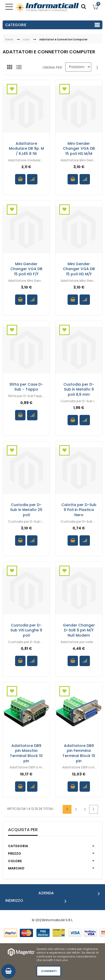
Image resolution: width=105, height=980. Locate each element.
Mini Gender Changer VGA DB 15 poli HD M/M (79, 148)
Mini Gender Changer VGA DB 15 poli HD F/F (26, 269)
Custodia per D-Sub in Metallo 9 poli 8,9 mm (79, 389)
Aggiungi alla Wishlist (12, 89)
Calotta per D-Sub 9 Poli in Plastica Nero (79, 510)
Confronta (32, 179)
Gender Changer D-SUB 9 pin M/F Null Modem (79, 630)
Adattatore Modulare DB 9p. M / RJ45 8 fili (26, 148)
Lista (20, 68)
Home (9, 40)
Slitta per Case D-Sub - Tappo (26, 387)
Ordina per (52, 67)
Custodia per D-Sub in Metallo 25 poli (26, 510)
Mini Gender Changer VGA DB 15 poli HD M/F (79, 269)
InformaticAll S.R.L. (58, 920)
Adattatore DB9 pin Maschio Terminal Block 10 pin (26, 753)
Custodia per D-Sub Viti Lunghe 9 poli (26, 630)
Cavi (26, 40)
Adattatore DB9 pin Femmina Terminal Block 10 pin (79, 753)
